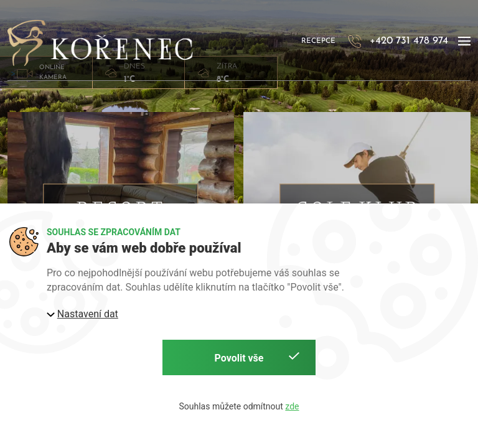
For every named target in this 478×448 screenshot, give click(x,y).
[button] (464, 42)
